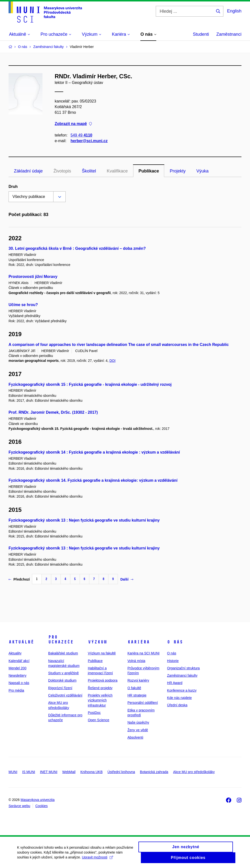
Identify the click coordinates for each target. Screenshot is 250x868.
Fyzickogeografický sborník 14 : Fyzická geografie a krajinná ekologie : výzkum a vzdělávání (94, 452)
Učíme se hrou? (23, 305)
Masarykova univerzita (37, 800)
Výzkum (97, 642)
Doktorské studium (62, 680)
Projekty (178, 171)
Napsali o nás (19, 683)
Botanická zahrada (154, 772)
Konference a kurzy (182, 690)
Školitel (89, 171)
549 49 (81, 135)
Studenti (201, 34)
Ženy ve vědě (138, 730)
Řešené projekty (100, 688)
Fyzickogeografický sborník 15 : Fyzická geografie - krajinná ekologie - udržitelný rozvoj (90, 384)
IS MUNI (29, 772)
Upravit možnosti (97, 860)
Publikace (149, 171)
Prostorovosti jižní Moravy (33, 277)
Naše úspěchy (138, 722)
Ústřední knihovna (121, 772)
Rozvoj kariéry (138, 680)
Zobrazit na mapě (73, 124)
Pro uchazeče (61, 640)
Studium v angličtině (63, 673)
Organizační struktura (183, 668)
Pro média (16, 690)
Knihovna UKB (91, 772)
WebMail (69, 772)
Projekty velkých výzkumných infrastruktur (100, 700)
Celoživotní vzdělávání (65, 695)
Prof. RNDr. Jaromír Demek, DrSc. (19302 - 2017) (53, 412)
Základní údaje (28, 171)
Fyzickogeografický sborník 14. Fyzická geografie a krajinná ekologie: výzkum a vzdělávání (93, 480)
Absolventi (135, 737)
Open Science (99, 720)
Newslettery (17, 675)
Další (127, 579)
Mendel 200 (17, 668)
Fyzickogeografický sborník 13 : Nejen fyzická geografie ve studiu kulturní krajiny (84, 520)
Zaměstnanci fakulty (182, 675)
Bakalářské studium (63, 653)
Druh (13, 187)
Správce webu (19, 806)
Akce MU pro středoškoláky (194, 772)
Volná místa (136, 661)
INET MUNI (49, 772)
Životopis (62, 171)
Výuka (202, 171)
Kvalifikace (117, 171)
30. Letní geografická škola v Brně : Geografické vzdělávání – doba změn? (77, 248)
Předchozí (19, 579)
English (234, 11)
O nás (175, 642)
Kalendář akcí (19, 661)
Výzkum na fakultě (102, 653)
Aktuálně (21, 642)
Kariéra (139, 642)
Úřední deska (177, 705)
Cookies (42, 806)
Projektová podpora (103, 680)
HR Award (175, 683)
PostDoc (94, 713)
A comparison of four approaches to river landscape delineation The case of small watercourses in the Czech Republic (119, 345)
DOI (112, 361)
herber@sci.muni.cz (89, 141)
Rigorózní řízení (60, 688)
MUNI (13, 772)
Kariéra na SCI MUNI (143, 653)
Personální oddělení (143, 703)
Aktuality (15, 653)
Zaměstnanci (229, 34)
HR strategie (137, 695)
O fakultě (134, 688)
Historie (173, 661)
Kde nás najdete (179, 698)
